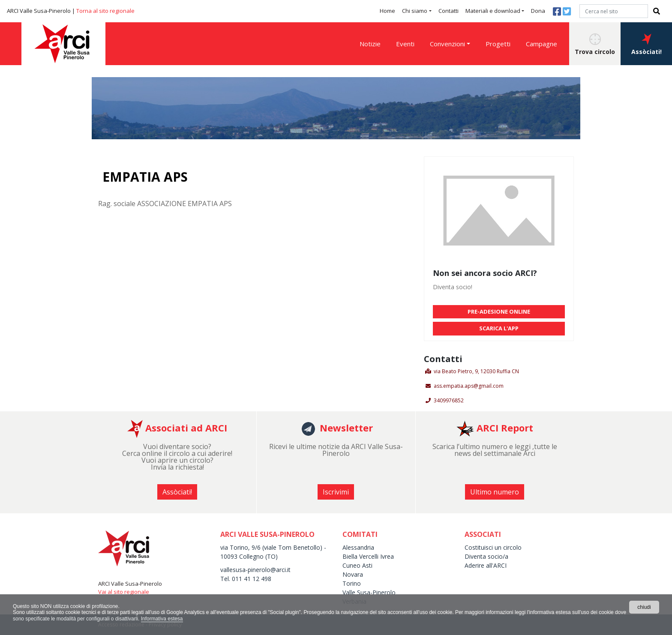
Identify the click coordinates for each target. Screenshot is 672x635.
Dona (538, 11)
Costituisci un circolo (493, 547)
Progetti (498, 44)
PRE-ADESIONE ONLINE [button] (499, 312)
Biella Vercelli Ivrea (368, 556)
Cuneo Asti (357, 565)
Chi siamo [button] (415, 11)
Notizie (370, 44)
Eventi (405, 44)
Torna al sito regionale (105, 11)
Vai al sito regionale (124, 592)
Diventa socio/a (486, 556)
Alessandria (358, 547)
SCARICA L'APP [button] (499, 328)
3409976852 (449, 400)
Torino (352, 583)
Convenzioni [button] (447, 44)
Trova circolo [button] (595, 45)
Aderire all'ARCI (486, 565)
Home (387, 11)
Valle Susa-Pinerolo (369, 592)
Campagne (541, 44)
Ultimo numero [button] (495, 492)
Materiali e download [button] (493, 11)
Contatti (448, 11)
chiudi (644, 607)
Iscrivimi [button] (336, 492)
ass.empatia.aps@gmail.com (469, 386)
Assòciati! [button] (646, 45)
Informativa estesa (175, 619)
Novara (353, 574)
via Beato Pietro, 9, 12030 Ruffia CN (476, 371)
